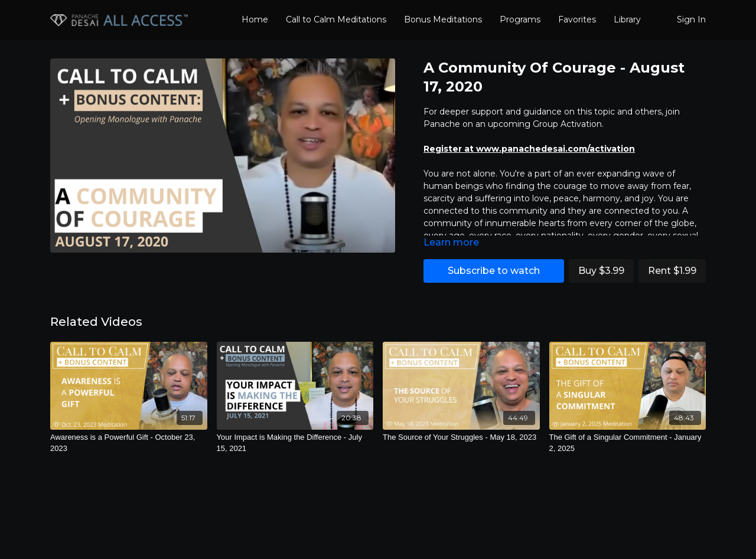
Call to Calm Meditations (336, 19)
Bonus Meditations (443, 19)
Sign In (691, 19)
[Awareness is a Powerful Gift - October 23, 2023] (129, 443)
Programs (520, 19)
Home (255, 19)
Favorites (577, 19)
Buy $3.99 (601, 271)
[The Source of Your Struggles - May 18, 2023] (461, 437)
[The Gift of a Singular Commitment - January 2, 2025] (628, 443)
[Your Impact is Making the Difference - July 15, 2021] (295, 443)
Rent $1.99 (672, 271)
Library (627, 19)
